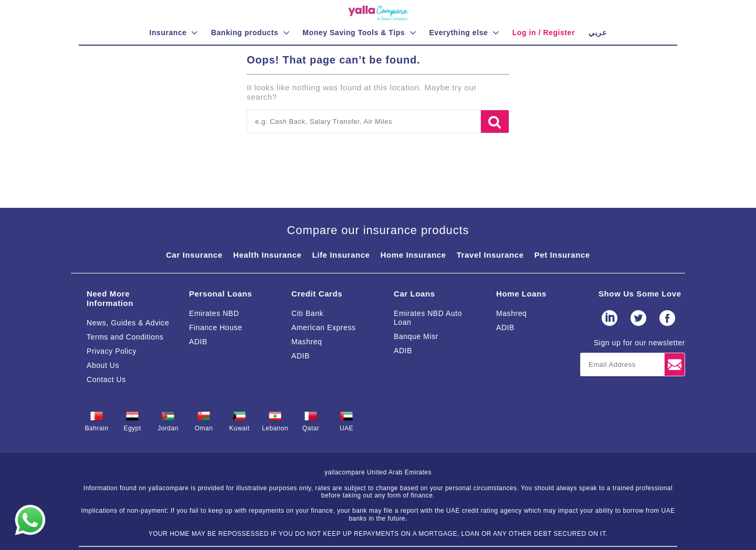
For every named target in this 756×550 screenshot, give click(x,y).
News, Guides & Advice (128, 323)
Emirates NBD (214, 313)
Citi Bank (307, 313)
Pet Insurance (562, 255)
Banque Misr (416, 336)
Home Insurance (413, 255)
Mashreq (307, 342)
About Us (103, 365)
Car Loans (414, 294)
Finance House (216, 327)
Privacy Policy (112, 351)
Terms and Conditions (125, 337)
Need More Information (110, 298)
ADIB (198, 342)
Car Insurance (194, 255)
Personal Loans (220, 294)
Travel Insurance (490, 255)
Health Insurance (267, 255)
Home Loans (521, 294)
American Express (324, 327)
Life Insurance (341, 255)
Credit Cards (317, 294)
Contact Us (106, 379)
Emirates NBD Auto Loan (428, 318)
